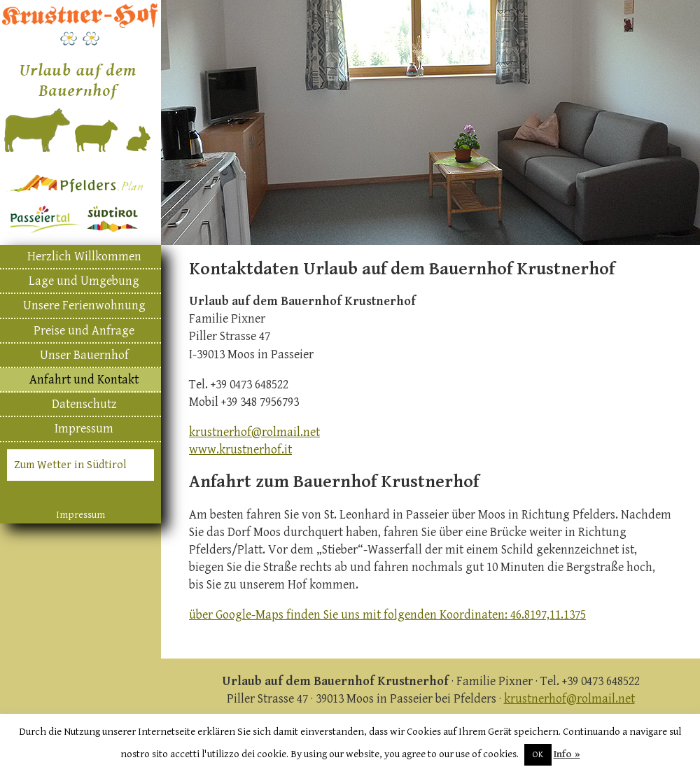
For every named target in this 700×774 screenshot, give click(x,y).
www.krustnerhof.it (240, 450)
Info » (567, 754)
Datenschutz (84, 404)
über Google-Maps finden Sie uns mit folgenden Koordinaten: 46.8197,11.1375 (387, 615)
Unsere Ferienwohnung (84, 305)
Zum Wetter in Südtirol (70, 465)
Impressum (84, 429)
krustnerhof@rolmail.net (254, 432)
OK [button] (538, 755)
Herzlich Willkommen (84, 256)
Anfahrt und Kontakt (84, 380)
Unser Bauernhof (84, 355)
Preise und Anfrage (84, 331)
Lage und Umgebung (84, 281)
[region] (430, 122)
